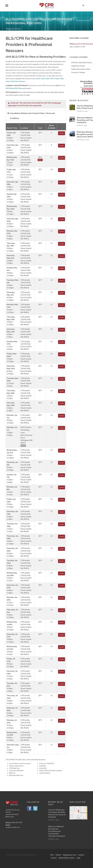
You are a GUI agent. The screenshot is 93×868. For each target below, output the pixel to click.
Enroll (62, 133)
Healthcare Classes (78, 66)
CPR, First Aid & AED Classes (82, 62)
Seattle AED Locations (67, 858)
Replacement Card (70, 855)
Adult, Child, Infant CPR (45, 78)
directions (10, 817)
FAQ (52, 855)
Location (81, 855)
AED (11, 773)
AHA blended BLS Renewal (15, 88)
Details (23, 446)
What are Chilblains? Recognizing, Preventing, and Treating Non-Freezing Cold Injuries (57, 831)
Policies (58, 855)
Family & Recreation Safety (81, 69)
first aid (44, 103)
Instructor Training (78, 72)
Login (78, 858)
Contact (54, 858)
